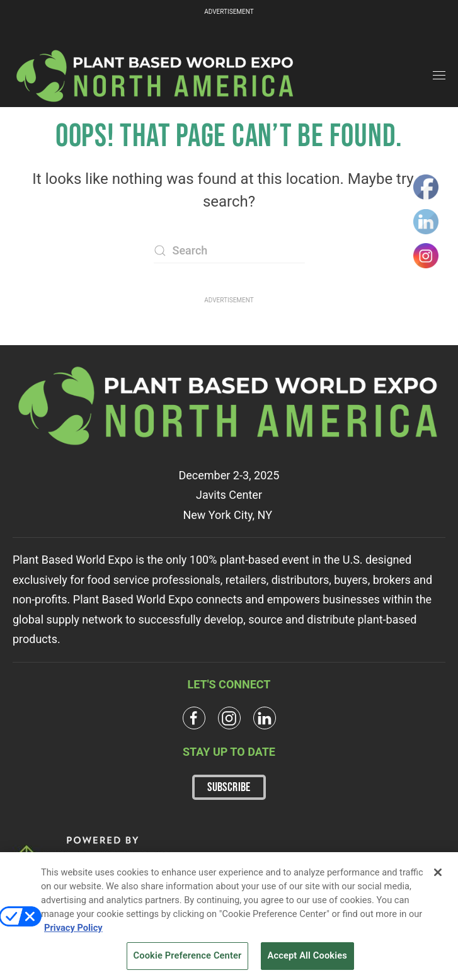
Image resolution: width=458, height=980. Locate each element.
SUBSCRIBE (229, 787)
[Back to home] (156, 76)
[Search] (229, 251)
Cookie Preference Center (188, 959)
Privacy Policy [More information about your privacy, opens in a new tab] (73, 931)
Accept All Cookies (307, 959)
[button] (439, 76)
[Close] (438, 875)
